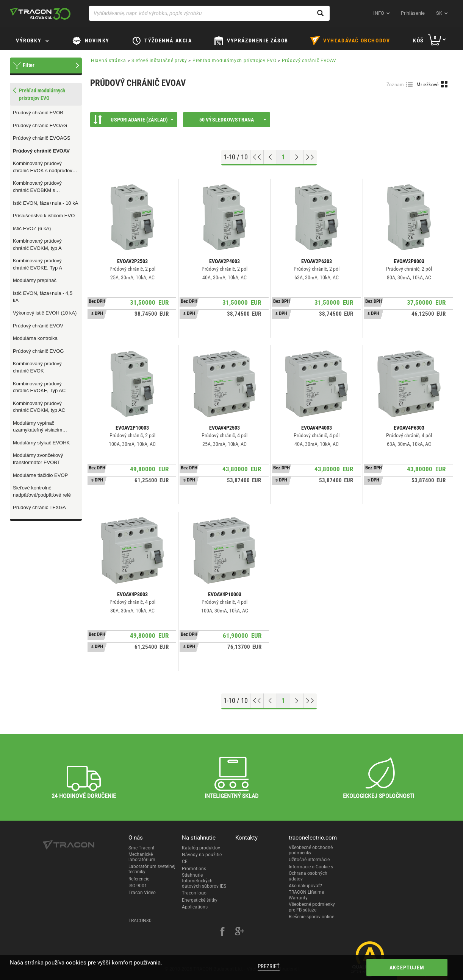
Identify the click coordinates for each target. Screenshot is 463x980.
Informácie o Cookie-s (311, 867)
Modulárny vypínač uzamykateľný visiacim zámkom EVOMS (38, 427)
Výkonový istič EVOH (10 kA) (45, 313)
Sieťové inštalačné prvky (159, 61)
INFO (379, 13)
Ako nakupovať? (305, 886)
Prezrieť (269, 966)
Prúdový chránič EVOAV (41, 151)
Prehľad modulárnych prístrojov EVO (235, 61)
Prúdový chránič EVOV (38, 326)
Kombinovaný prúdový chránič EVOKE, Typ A (38, 264)
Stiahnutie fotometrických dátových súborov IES (204, 881)
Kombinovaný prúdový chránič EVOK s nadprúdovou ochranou (45, 167)
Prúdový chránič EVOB (38, 113)
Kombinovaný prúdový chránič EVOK (37, 367)
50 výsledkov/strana (233, 120)
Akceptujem (407, 968)
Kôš (418, 41)
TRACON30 (140, 921)
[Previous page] (270, 157)
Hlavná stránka (109, 61)
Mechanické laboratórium (142, 857)
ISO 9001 (138, 886)
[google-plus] (239, 932)
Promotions (194, 869)
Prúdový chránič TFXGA (39, 507)
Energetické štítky (200, 900)
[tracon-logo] (40, 14)
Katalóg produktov (201, 848)
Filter (29, 65)
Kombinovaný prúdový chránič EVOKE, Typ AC (39, 387)
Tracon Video (142, 893)
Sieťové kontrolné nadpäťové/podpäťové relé (42, 491)
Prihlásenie (413, 13)
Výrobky (29, 41)
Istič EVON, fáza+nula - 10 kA (45, 203)
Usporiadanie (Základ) (133, 120)
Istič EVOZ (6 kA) (32, 228)
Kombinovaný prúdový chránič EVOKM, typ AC (39, 407)
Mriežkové (428, 84)
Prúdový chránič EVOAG (40, 125)
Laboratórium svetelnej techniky (152, 869)
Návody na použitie (202, 855)
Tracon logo (194, 893)
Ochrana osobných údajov (308, 876)
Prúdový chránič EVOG (38, 351)
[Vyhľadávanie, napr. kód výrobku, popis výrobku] (209, 13)
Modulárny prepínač (35, 280)
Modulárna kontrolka (35, 338)
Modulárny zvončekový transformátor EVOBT (38, 459)
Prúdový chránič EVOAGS (42, 138)
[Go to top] (257, 157)
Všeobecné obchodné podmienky (311, 850)
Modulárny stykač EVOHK (41, 443)
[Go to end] (310, 157)
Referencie (139, 879)
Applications (195, 907)
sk (439, 13)
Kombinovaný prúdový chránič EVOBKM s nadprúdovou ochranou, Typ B (46, 187)
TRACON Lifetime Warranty (306, 895)
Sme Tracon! (141, 848)
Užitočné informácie (309, 860)
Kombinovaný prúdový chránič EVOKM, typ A (37, 245)
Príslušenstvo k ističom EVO (44, 216)
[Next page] (297, 157)
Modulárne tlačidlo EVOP (40, 475)
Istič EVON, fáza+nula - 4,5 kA (43, 297)
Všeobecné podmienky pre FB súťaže (312, 907)
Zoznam (395, 84)
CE (185, 862)
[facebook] (222, 932)
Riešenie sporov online (311, 917)
